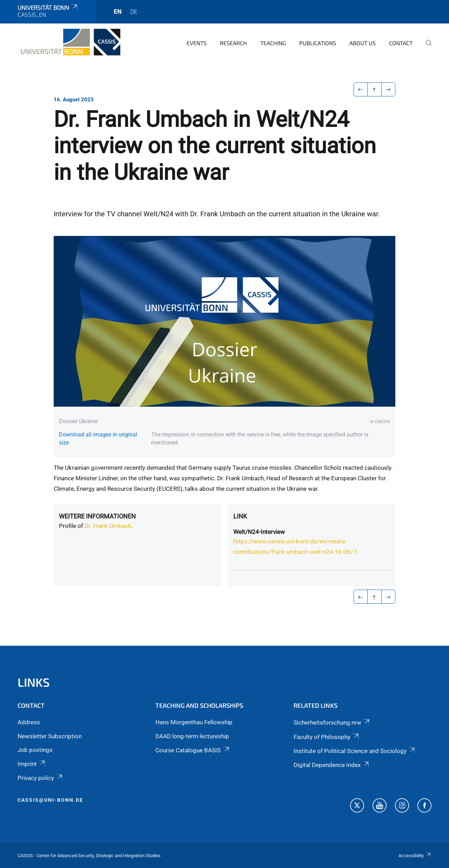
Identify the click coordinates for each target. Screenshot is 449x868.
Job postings (35, 750)
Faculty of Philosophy (327, 737)
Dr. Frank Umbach (108, 526)
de (134, 11)
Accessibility (415, 856)
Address (29, 722)
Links (34, 682)
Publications (318, 43)
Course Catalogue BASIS (193, 750)
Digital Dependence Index (332, 765)
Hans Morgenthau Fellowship (194, 722)
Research (233, 43)
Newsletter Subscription (50, 736)
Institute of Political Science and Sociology (355, 751)
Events (197, 43)
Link (240, 516)
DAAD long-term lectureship (192, 736)
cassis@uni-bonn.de (50, 800)
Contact (401, 43)
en (118, 11)
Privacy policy (41, 778)
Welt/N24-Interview (259, 532)
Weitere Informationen (97, 516)
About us (363, 43)
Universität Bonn (48, 7)
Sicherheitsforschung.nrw (332, 723)
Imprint (32, 764)
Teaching (273, 43)
